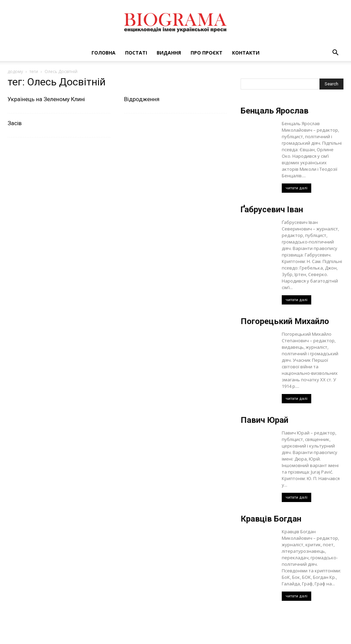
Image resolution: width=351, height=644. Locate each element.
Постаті (136, 53)
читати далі (296, 188)
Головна (104, 53)
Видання (169, 53)
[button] (335, 53)
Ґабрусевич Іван (272, 210)
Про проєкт (207, 53)
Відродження (142, 99)
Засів (15, 123)
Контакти (246, 53)
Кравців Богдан (271, 519)
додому (15, 71)
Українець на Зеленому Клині (46, 99)
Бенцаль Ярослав (275, 111)
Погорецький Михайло (285, 321)
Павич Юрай (264, 420)
